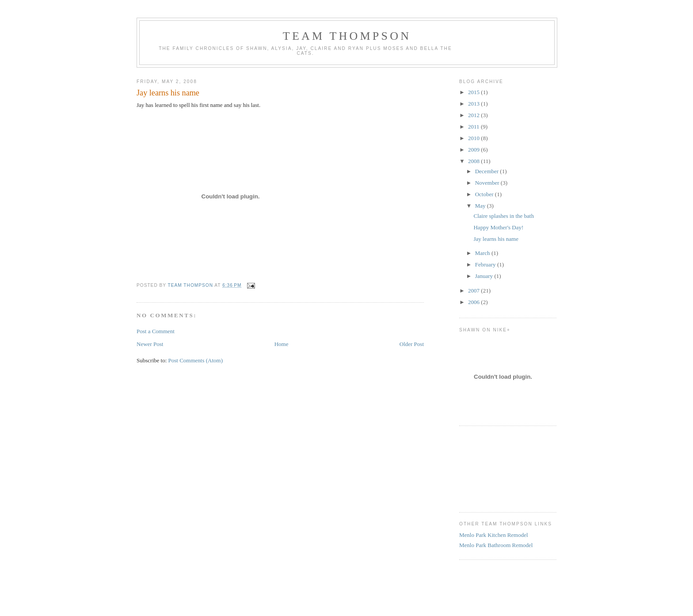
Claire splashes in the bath (503, 216)
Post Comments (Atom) (196, 360)
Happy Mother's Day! (498, 227)
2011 (474, 127)
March (483, 253)
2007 (474, 291)
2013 (474, 104)
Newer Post (150, 344)
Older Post (412, 344)
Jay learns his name (496, 239)
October (485, 194)
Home (282, 344)
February (486, 264)
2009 (474, 150)
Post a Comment (156, 331)
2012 (474, 115)
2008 (474, 161)
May (481, 206)
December (488, 171)
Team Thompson (347, 36)
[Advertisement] (499, 468)
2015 (474, 92)
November (488, 183)
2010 (474, 138)
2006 (474, 302)
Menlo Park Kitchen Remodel (494, 535)
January (485, 276)
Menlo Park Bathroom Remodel (496, 545)
